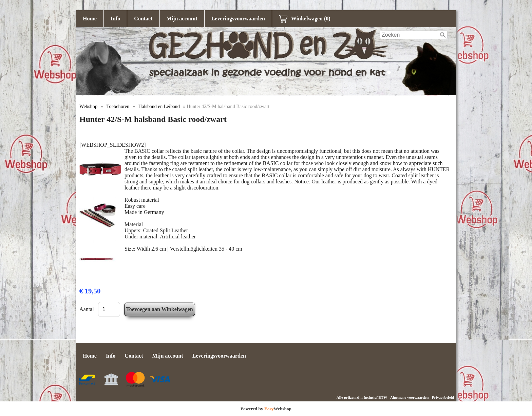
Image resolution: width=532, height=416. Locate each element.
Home (90, 19)
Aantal (87, 309)
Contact (143, 19)
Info (115, 19)
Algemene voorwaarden (409, 397)
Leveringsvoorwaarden (238, 19)
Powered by (266, 409)
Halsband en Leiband (159, 106)
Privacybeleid (443, 397)
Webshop (88, 106)
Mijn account (182, 19)
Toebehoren (118, 106)
